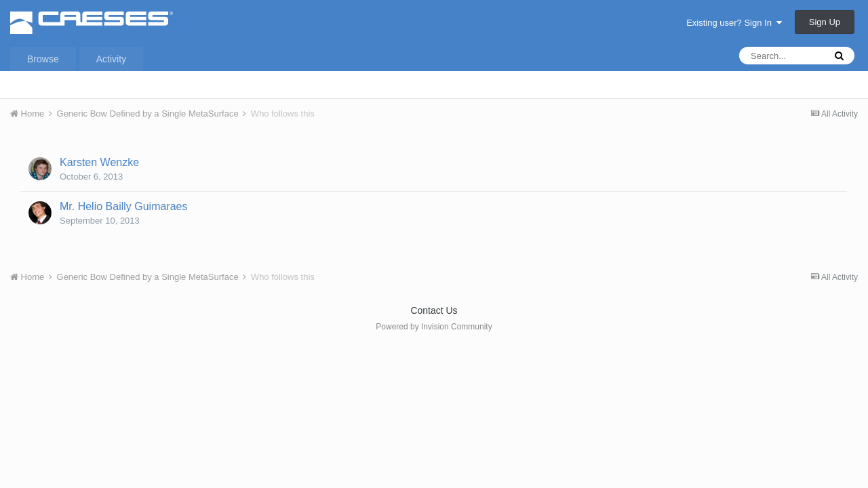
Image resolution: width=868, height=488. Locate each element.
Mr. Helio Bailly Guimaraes (124, 206)
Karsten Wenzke (99, 162)
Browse (43, 59)
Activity (111, 59)
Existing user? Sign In (734, 23)
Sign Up (825, 22)
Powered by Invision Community (434, 327)
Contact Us (434, 310)
